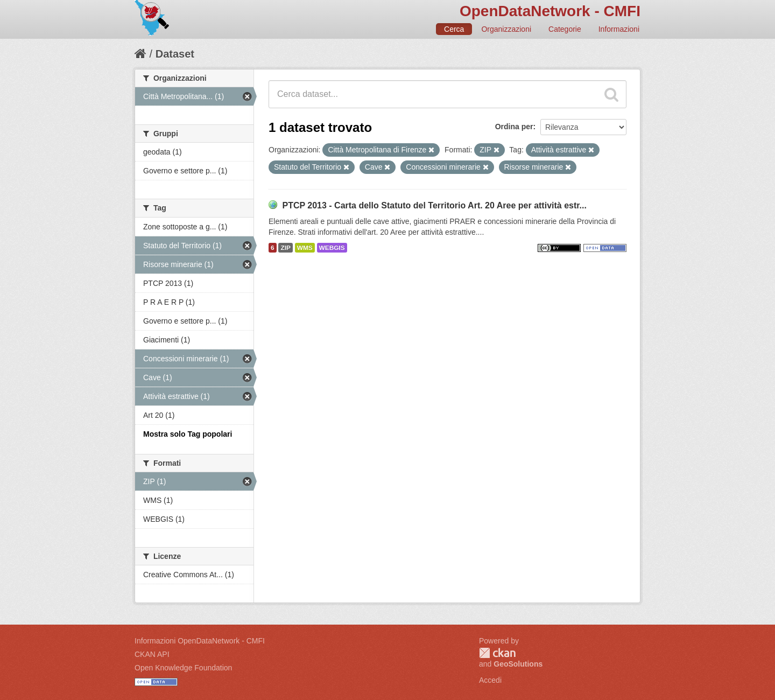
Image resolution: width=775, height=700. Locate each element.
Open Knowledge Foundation (183, 668)
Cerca (454, 29)
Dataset (175, 54)
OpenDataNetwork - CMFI (550, 11)
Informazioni (619, 29)
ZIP (285, 248)
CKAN (497, 653)
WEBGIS (332, 248)
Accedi (490, 680)
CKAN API (152, 654)
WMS (305, 248)
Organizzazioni (506, 29)
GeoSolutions (518, 664)
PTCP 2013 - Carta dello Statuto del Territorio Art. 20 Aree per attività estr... (434, 205)
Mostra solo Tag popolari (188, 434)
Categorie (565, 29)
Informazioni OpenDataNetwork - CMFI (200, 641)
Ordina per (514, 127)
